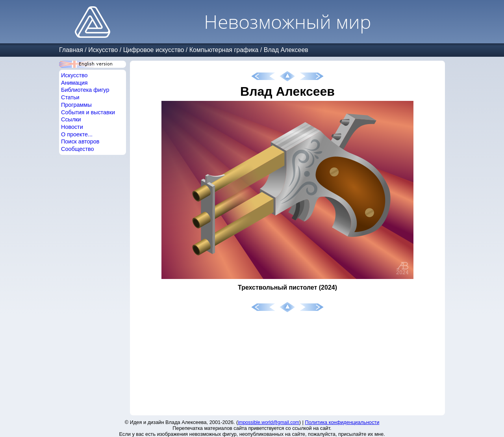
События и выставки (88, 112)
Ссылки (71, 119)
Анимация (74, 83)
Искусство (103, 50)
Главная (71, 50)
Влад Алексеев (286, 50)
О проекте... (77, 134)
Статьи (70, 97)
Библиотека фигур (85, 90)
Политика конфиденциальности (342, 422)
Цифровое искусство (154, 50)
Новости (72, 127)
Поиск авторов (80, 141)
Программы (76, 105)
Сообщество (78, 149)
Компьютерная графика (224, 50)
